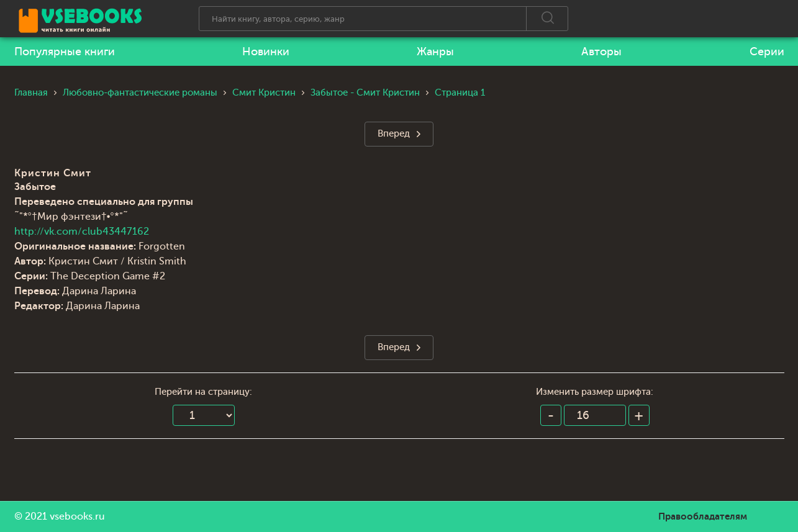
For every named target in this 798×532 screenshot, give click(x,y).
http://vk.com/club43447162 (82, 232)
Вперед (394, 134)
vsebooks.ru (77, 516)
